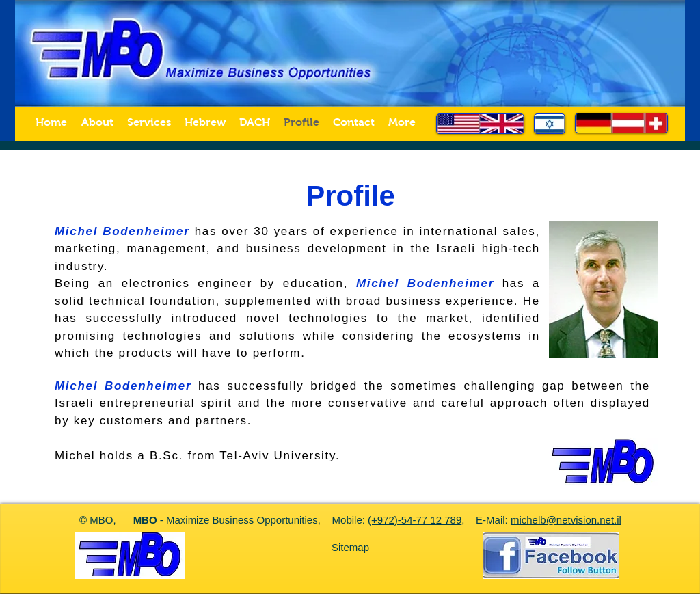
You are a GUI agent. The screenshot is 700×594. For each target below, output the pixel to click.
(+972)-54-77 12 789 (415, 520)
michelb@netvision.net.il (566, 520)
